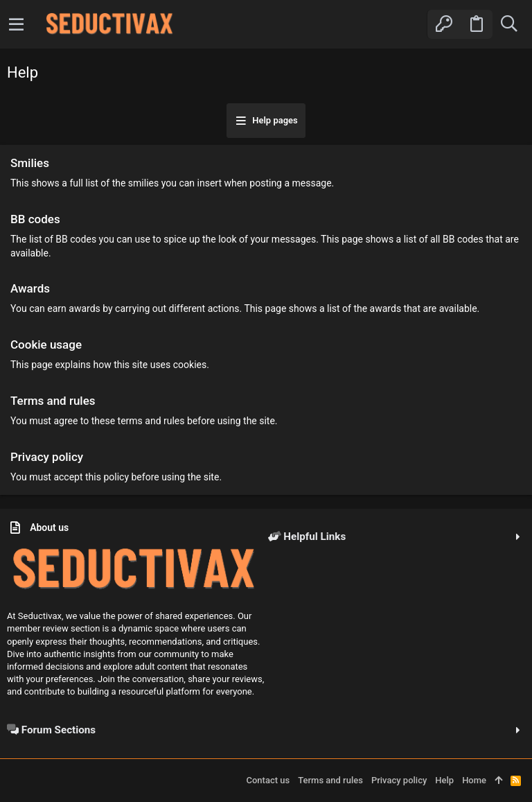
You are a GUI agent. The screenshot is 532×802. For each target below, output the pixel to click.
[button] (16, 24)
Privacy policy (47, 457)
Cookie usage (46, 345)
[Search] (509, 24)
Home (474, 780)
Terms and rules (53, 401)
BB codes (35, 219)
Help (444, 780)
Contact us (268, 780)
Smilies (30, 163)
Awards (30, 288)
